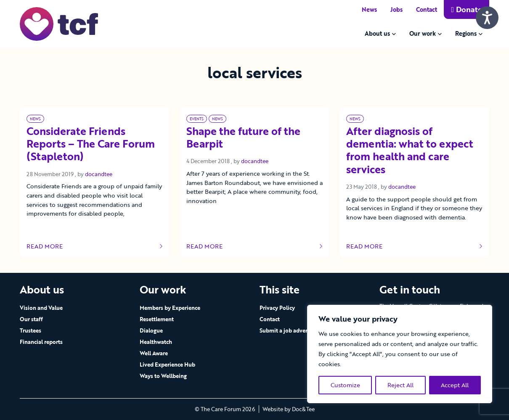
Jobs (396, 9)
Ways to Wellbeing (163, 376)
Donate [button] (467, 9)
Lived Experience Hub (167, 365)
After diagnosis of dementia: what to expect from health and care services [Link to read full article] (410, 151)
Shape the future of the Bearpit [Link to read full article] (243, 138)
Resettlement (157, 319)
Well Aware (154, 353)
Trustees (30, 330)
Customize (345, 385)
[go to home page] (59, 23)
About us (377, 33)
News (369, 9)
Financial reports (41, 342)
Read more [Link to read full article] (95, 246)
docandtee (99, 174)
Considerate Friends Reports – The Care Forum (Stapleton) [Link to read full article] (91, 144)
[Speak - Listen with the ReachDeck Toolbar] (487, 18)
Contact (427, 9)
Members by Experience (170, 308)
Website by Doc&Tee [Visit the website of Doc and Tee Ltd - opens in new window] (289, 409)
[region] (400, 354)
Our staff (31, 319)
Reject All (400, 385)
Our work (423, 33)
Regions (466, 33)
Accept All (455, 385)
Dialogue (151, 330)
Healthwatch (156, 342)
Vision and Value (41, 308)
